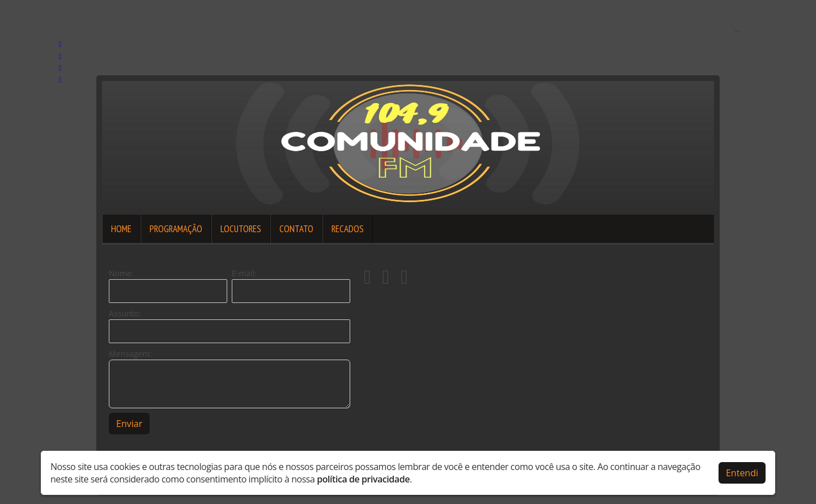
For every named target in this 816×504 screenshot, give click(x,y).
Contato (296, 229)
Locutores (241, 229)
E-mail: (244, 273)
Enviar (129, 424)
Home (121, 229)
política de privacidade (363, 478)
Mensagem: (130, 354)
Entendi (742, 472)
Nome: (121, 273)
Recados (348, 229)
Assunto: (125, 313)
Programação (176, 229)
